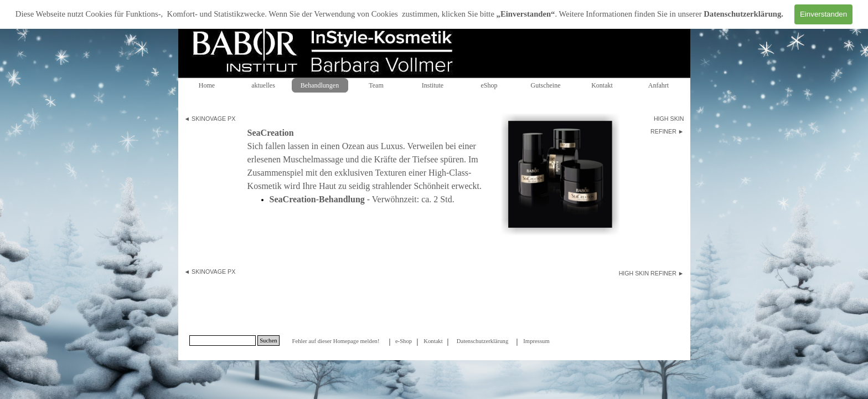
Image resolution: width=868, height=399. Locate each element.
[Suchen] (223, 341)
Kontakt (602, 85)
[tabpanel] (213, 119)
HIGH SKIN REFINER (648, 273)
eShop (489, 85)
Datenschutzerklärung (742, 14)
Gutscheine (546, 85)
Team (376, 85)
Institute (433, 85)
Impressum (536, 341)
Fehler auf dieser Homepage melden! (335, 341)
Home (207, 85)
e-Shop (404, 341)
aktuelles (263, 85)
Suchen (268, 341)
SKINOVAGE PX (213, 119)
